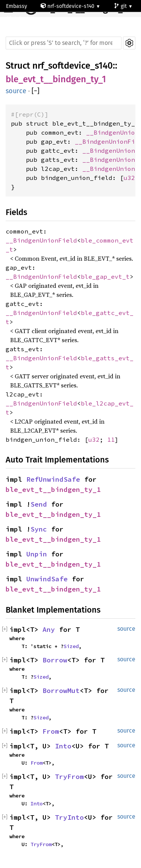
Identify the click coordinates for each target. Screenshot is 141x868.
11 (111, 439)
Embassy (17, 6)
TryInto (69, 817)
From (51, 731)
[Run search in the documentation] (64, 43)
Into (63, 746)
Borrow (55, 660)
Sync (39, 529)
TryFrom (69, 777)
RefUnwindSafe (53, 479)
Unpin (37, 554)
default (19, 19)
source (16, 91)
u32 (129, 178)
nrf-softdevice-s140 (68, 6)
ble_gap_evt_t (105, 277)
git (121, 6)
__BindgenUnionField (41, 240)
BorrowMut (61, 691)
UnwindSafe (47, 579)
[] (36, 91)
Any (49, 629)
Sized (71, 646)
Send (39, 504)
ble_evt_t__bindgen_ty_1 (56, 79)
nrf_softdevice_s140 (73, 66)
